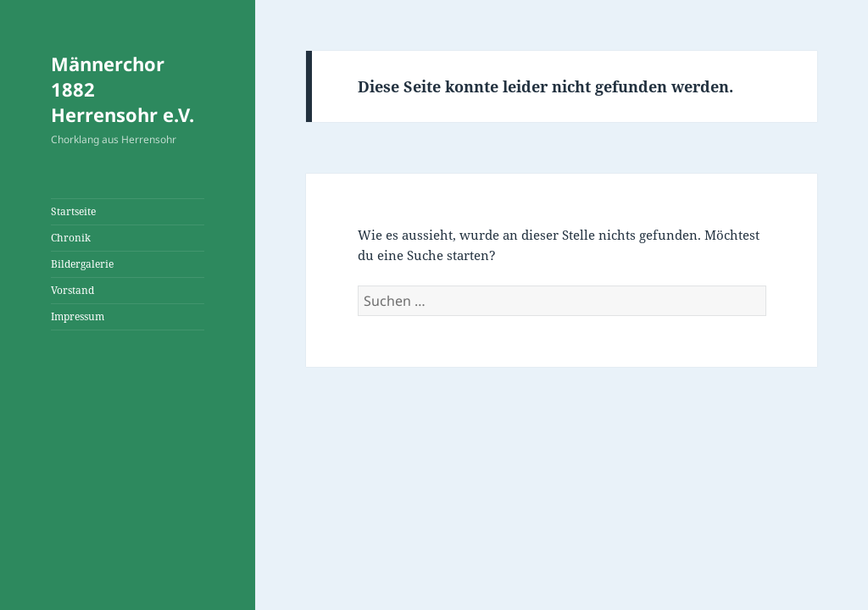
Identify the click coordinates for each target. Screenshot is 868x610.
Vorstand (72, 290)
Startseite (73, 211)
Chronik (71, 238)
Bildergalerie (82, 264)
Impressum (78, 316)
